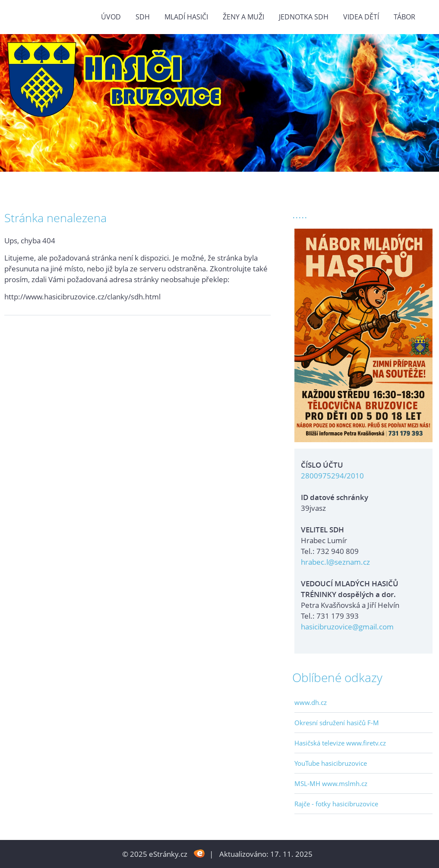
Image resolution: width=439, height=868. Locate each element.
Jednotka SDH (304, 17)
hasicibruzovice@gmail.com (347, 627)
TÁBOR (404, 17)
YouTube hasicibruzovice (331, 763)
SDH (143, 17)
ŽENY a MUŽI (243, 17)
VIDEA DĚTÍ (361, 17)
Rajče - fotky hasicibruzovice (336, 804)
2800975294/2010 (332, 476)
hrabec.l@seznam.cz (335, 562)
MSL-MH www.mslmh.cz (331, 783)
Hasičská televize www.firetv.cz (340, 743)
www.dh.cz (311, 702)
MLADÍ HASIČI (186, 17)
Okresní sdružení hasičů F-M (337, 723)
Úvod (111, 17)
